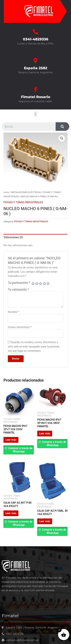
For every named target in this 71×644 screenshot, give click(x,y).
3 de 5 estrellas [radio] (41, 284)
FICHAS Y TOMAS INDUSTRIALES (23, 202)
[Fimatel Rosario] (35, 89)
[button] (35, 114)
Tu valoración (18, 290)
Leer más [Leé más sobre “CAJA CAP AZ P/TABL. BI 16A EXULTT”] (45, 521)
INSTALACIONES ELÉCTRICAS (26, 192)
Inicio (6, 192)
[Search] (62, 127)
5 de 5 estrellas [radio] (48, 284)
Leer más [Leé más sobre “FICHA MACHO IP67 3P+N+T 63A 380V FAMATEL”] (45, 433)
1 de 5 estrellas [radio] (33, 284)
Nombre (13, 312)
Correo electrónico (20, 327)
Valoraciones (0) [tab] (13, 237)
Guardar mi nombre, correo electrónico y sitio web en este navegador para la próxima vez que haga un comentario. (34, 346)
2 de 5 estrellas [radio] (37, 284)
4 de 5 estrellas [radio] (44, 284)
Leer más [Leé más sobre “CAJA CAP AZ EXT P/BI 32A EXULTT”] (11, 513)
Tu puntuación (19, 283)
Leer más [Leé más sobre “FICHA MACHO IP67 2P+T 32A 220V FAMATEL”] (11, 440)
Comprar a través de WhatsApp (20, 450)
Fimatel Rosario (36, 97)
